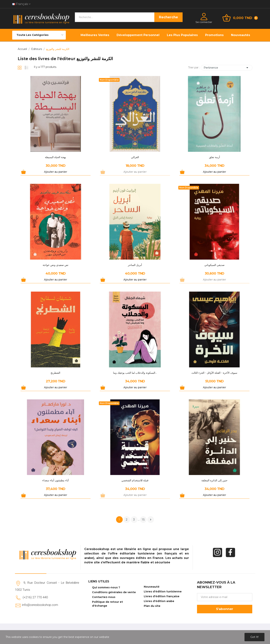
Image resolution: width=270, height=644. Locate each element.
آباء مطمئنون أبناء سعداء (56, 480)
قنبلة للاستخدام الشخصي (135, 480)
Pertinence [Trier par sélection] (227, 68)
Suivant (151, 520)
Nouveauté (152, 587)
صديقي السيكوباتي (214, 265)
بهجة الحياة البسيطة (55, 157)
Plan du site (152, 606)
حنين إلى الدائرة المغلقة (214, 480)
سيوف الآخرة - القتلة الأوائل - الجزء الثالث (214, 373)
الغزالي (135, 157)
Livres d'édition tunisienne (163, 591)
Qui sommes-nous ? (106, 587)
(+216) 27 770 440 (35, 597)
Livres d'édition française (162, 596)
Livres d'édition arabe (159, 601)
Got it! (254, 637)
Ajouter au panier (56, 172)
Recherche (168, 17)
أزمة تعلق (214, 157)
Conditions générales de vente (114, 592)
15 (143, 520)
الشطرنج (55, 373)
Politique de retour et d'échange (107, 604)
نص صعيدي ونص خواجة (56, 265)
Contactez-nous (104, 597)
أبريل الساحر (135, 265)
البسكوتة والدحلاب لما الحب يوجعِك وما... (135, 373)
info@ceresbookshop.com (40, 605)
